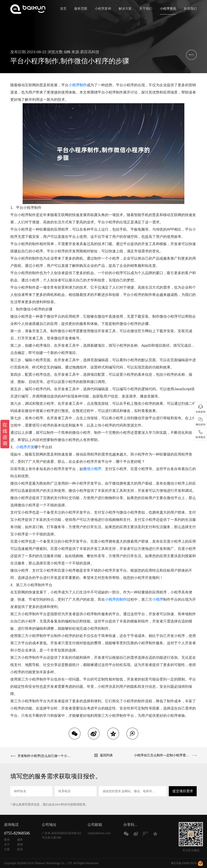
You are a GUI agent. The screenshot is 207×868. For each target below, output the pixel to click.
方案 (7, 849)
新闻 (20, 844)
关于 (7, 844)
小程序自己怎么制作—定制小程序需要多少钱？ (165, 755)
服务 (20, 840)
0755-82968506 (17, 833)
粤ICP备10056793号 (184, 863)
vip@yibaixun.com (99, 833)
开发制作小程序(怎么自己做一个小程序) (45, 755)
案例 (7, 840)
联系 (20, 849)
